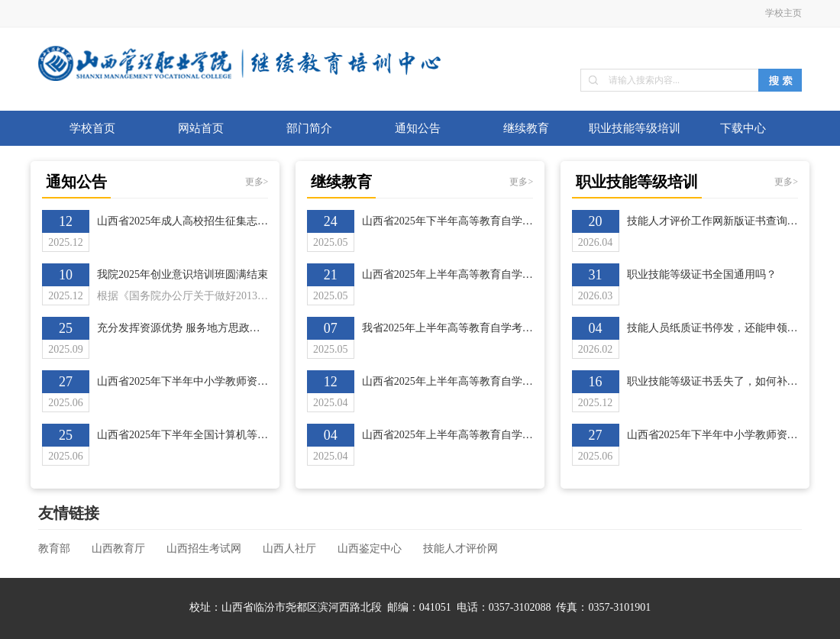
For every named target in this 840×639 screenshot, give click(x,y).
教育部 (54, 549)
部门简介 (309, 128)
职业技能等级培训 (635, 128)
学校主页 (783, 13)
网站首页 (201, 128)
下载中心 (743, 128)
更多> (257, 182)
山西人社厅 (289, 549)
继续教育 (526, 128)
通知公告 (418, 128)
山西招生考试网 (204, 549)
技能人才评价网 (460, 549)
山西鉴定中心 (370, 549)
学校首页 (92, 128)
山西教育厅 (118, 549)
